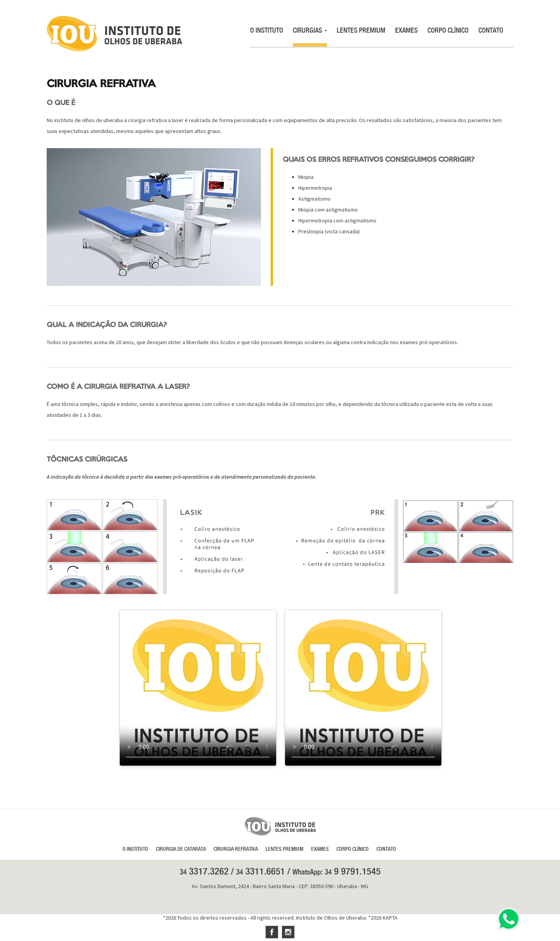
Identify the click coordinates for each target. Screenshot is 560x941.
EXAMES (406, 30)
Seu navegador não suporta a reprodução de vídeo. (198, 688)
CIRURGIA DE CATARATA (181, 849)
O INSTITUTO (267, 30)
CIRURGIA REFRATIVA (236, 849)
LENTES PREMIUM (361, 30)
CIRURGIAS (310, 30)
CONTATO (491, 30)
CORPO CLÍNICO (448, 30)
